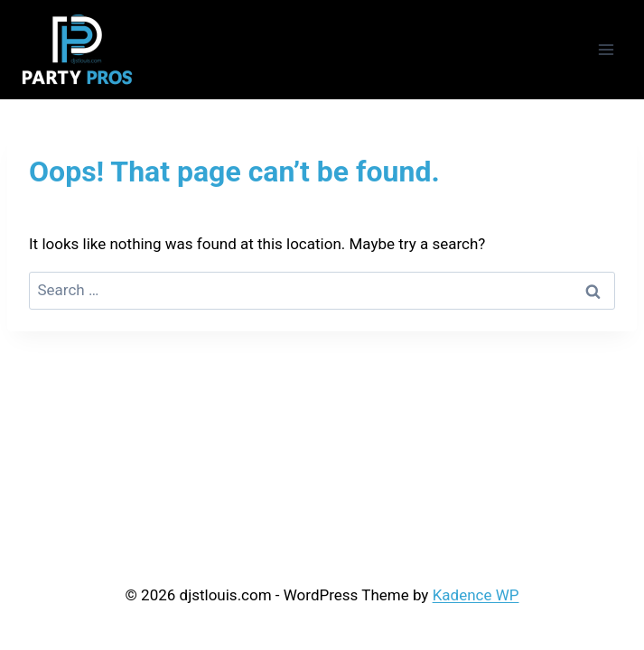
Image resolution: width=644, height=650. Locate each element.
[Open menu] (606, 49)
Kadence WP (476, 595)
